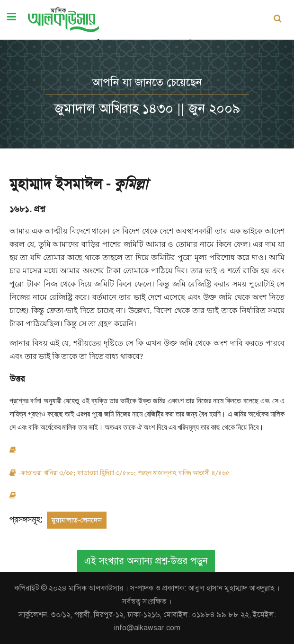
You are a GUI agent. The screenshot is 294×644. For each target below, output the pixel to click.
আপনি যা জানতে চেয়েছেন (147, 82)
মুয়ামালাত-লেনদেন (77, 520)
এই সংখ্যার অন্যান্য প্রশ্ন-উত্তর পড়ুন (146, 561)
